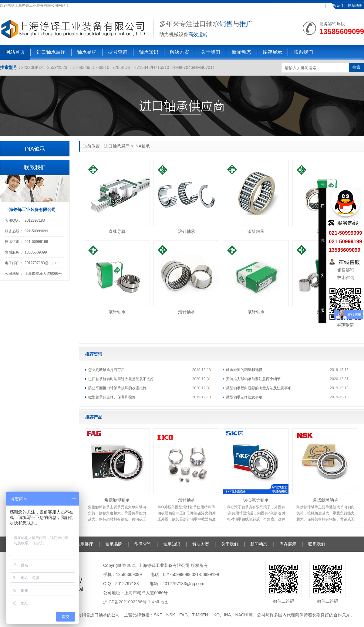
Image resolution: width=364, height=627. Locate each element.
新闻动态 (241, 52)
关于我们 (211, 52)
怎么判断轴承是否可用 (106, 370)
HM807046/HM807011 (194, 67)
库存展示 (272, 52)
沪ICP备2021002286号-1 (127, 602)
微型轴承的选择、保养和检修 (112, 397)
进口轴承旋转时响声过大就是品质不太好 (121, 379)
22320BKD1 (33, 67)
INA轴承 (142, 146)
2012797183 (35, 220)
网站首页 (15, 52)
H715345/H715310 (151, 67)
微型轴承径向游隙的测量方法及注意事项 (259, 388)
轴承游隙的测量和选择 (244, 370)
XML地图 (160, 602)
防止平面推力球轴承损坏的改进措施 (117, 388)
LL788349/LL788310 (90, 67)
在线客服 (316, 5)
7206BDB (121, 67)
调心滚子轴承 (256, 500)
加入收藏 (298, 5)
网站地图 (355, 5)
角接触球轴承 (117, 500)
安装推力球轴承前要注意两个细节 (253, 379)
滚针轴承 (187, 231)
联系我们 (336, 5)
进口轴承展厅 (51, 52)
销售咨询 (345, 270)
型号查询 (118, 52)
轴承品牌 (87, 52)
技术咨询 (345, 278)
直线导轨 (117, 231)
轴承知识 (149, 52)
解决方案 (180, 52)
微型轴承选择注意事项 (244, 397)
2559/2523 (57, 67)
